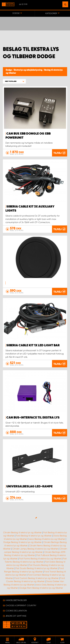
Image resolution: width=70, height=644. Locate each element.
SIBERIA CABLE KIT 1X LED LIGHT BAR (33, 345)
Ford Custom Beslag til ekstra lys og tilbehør (37, 578)
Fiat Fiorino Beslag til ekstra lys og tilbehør (40, 559)
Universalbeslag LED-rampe (29, 487)
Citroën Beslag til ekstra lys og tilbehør (22, 532)
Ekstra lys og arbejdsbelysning (28, 70)
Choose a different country (21, 605)
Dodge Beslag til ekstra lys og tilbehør (23, 542)
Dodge (9, 70)
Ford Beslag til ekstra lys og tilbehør (34, 536)
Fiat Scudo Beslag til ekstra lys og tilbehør (37, 568)
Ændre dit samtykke (16, 616)
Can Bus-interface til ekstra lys (33, 418)
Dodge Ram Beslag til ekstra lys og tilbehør (41, 588)
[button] (14, 81)
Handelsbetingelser (16, 600)
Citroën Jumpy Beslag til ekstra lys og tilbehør (35, 549)
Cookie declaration (16, 611)
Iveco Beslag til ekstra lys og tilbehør (47, 539)
